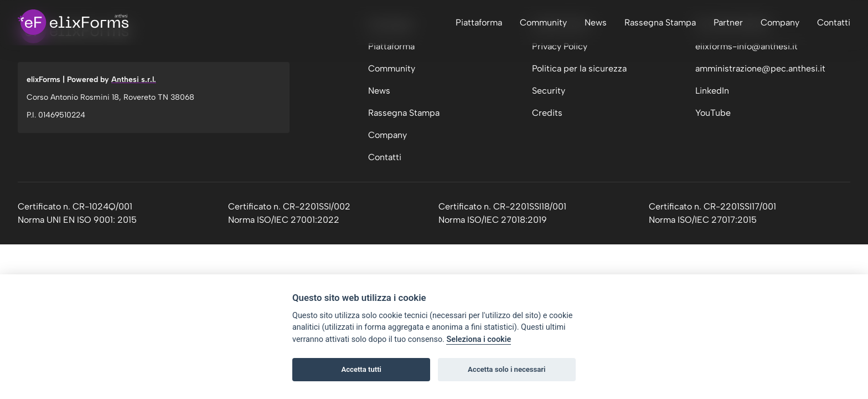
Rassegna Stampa (660, 22)
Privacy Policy (560, 46)
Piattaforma (479, 22)
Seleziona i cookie (479, 339)
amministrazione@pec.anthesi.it (760, 68)
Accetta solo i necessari (507, 369)
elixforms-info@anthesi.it (746, 46)
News (596, 22)
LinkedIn (712, 91)
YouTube (713, 113)
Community (543, 22)
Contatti (834, 22)
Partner (728, 22)
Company (780, 22)
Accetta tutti (361, 369)
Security (549, 91)
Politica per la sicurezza (579, 68)
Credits (547, 113)
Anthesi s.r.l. (134, 80)
